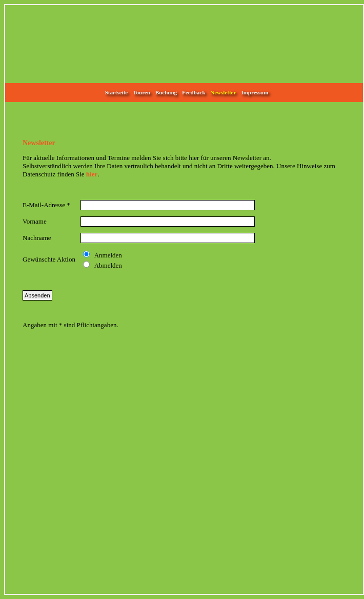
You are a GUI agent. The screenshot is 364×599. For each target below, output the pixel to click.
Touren (141, 92)
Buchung (166, 92)
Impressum (255, 92)
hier (92, 174)
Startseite (117, 92)
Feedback (194, 92)
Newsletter (223, 92)
